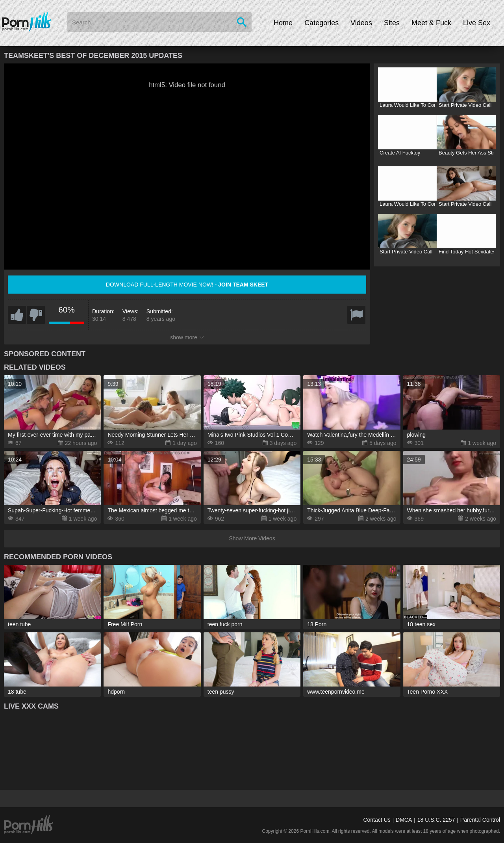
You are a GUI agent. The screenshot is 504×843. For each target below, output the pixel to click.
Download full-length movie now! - (187, 285)
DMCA (404, 820)
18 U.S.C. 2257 (436, 820)
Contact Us (377, 820)
